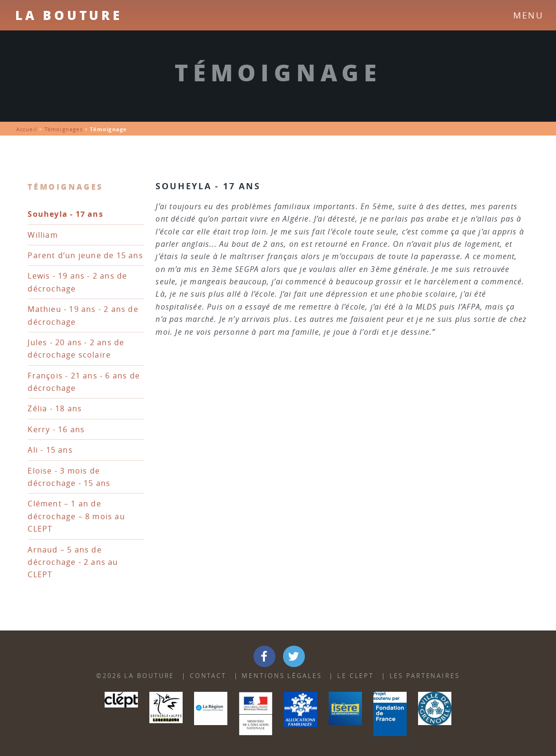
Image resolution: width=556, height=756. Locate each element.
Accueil (27, 129)
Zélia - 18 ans (55, 408)
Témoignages (64, 129)
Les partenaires (425, 676)
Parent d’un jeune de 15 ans (85, 255)
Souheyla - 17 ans (65, 214)
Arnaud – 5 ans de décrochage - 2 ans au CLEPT (73, 562)
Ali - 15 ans (50, 450)
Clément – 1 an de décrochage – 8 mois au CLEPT (76, 516)
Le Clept (356, 676)
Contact (208, 676)
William (43, 235)
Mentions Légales (282, 676)
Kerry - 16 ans (56, 429)
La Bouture (69, 15)
